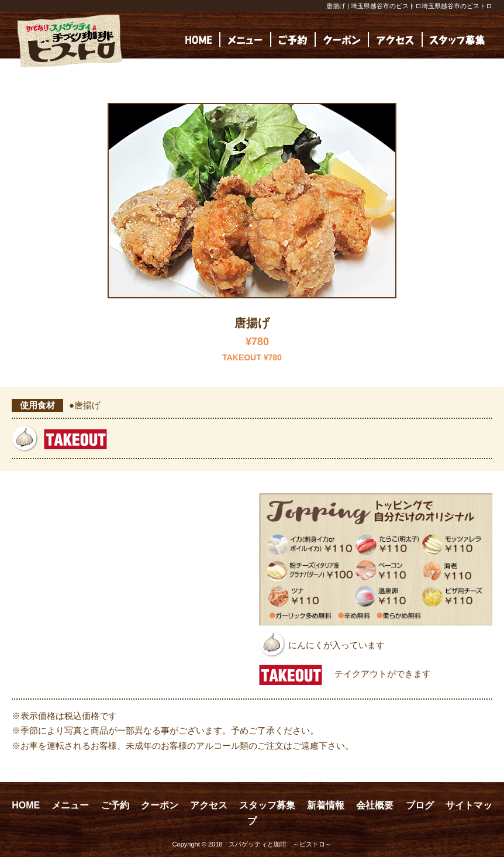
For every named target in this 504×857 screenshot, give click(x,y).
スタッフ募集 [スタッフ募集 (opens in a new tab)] (267, 805)
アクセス (209, 805)
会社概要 (375, 805)
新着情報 (326, 805)
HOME (26, 805)
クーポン (160, 805)
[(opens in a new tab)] (457, 39)
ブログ (420, 805)
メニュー (70, 805)
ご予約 (115, 805)
